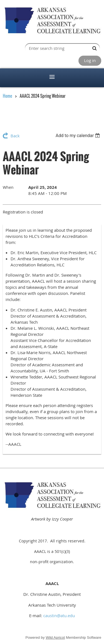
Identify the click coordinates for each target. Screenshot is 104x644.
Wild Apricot (55, 637)
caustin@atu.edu (59, 615)
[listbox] (78, 136)
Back (15, 136)
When (8, 187)
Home (7, 96)
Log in (90, 60)
